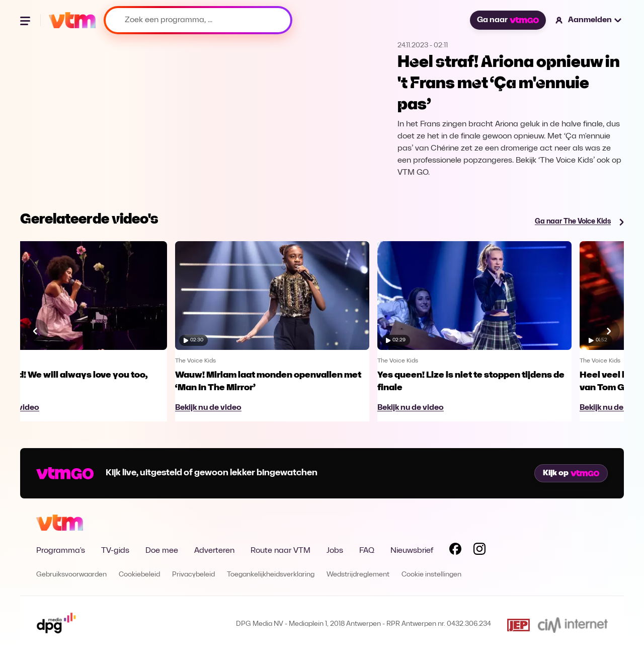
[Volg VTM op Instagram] (479, 551)
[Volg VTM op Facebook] (455, 551)
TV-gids (115, 551)
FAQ (367, 551)
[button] (589, 20)
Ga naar (508, 20)
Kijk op (571, 473)
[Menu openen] (26, 20)
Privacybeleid (193, 575)
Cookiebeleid (139, 575)
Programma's (61, 551)
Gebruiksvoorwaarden (71, 575)
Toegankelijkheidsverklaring (271, 575)
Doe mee (162, 551)
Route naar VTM (280, 551)
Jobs (335, 551)
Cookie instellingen (431, 575)
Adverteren (214, 551)
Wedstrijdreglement (358, 575)
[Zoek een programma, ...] (198, 20)
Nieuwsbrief (412, 551)
